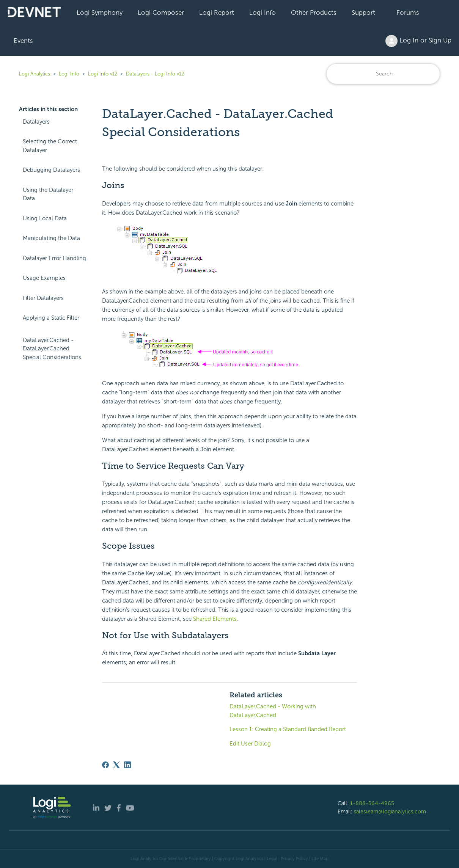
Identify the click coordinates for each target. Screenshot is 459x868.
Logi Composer (161, 13)
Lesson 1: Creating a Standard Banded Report (288, 729)
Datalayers (36, 122)
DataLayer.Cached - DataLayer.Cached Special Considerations (52, 349)
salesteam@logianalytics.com (390, 811)
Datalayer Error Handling (54, 258)
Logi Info (263, 13)
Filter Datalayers (43, 298)
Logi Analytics (35, 74)
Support (363, 13)
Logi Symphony (100, 13)
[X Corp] (116, 765)
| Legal (271, 859)
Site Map (320, 859)
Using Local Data (45, 218)
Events (23, 41)
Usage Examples (44, 278)
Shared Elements (215, 619)
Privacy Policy (294, 859)
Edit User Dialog (250, 744)
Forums (408, 13)
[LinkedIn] (127, 765)
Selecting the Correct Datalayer (50, 146)
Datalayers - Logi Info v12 (155, 74)
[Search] (383, 74)
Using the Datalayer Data (48, 194)
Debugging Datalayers (51, 170)
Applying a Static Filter (51, 318)
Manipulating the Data (51, 238)
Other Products (314, 13)
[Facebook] (105, 765)
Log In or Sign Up (418, 41)
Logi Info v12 (103, 74)
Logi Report (217, 13)
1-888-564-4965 (372, 803)
